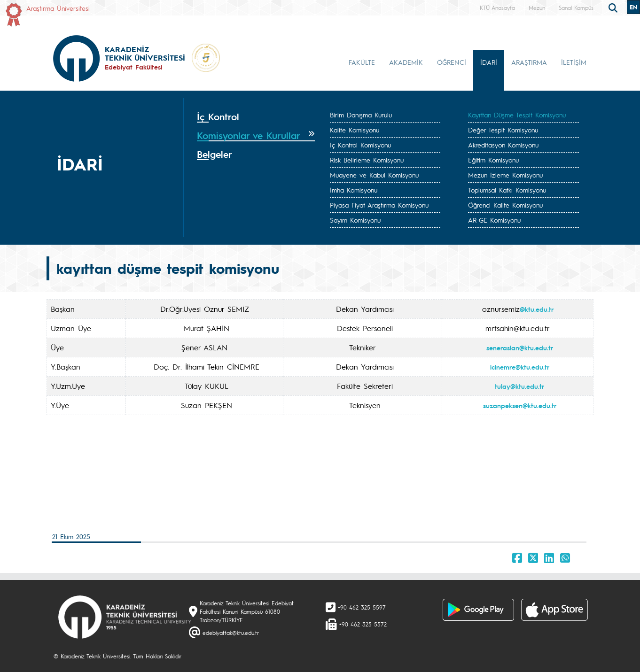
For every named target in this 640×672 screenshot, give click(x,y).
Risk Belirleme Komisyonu (367, 160)
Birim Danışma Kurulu (361, 115)
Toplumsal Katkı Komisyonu (507, 190)
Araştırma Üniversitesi (58, 8)
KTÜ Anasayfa (497, 8)
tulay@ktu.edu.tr (519, 386)
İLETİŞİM (574, 62)
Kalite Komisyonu (355, 130)
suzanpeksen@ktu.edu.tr (520, 405)
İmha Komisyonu (354, 190)
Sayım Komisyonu (355, 220)
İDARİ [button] (489, 62)
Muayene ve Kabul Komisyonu (374, 175)
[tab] (256, 117)
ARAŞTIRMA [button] (529, 62)
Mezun (537, 8)
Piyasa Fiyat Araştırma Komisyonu (379, 205)
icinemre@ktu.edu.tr (520, 367)
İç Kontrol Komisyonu (360, 145)
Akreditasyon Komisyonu (503, 145)
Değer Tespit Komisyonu (503, 130)
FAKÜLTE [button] (362, 62)
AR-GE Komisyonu (494, 220)
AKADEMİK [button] (406, 62)
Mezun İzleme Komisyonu (505, 175)
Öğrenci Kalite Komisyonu (505, 205)
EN (633, 7)
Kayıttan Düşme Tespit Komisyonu (517, 115)
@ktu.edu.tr (537, 309)
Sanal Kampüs (576, 8)
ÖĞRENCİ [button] (452, 62)
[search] (614, 7)
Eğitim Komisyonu (493, 160)
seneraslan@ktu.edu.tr (520, 348)
